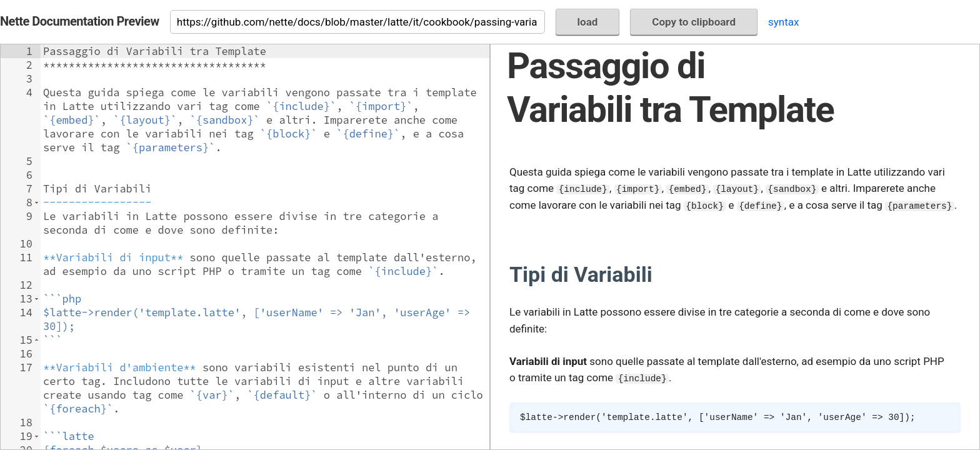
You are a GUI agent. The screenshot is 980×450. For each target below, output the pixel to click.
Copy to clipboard (694, 22)
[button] (37, 202)
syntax (783, 22)
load (588, 22)
